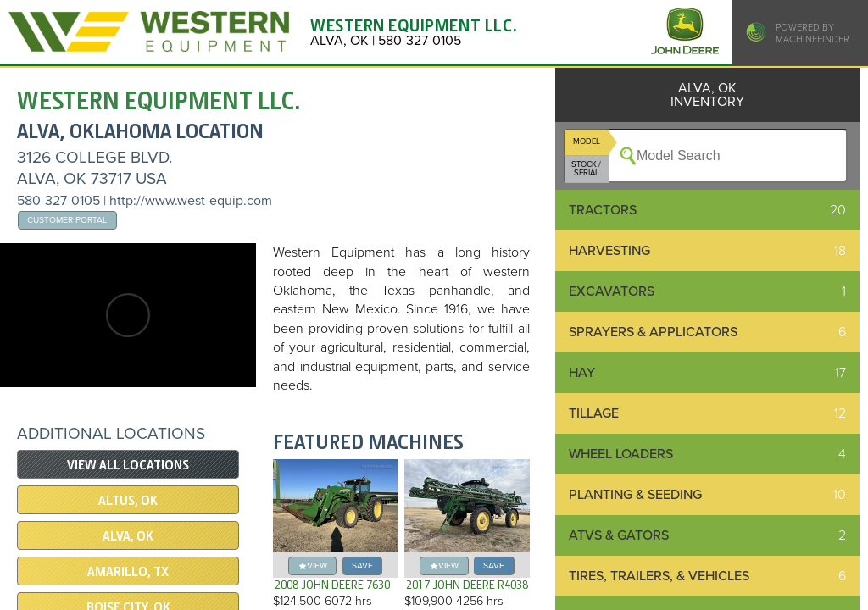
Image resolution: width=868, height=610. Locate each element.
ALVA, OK (128, 536)
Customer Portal (67, 220)
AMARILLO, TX (128, 572)
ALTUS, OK (128, 501)
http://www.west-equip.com (191, 201)
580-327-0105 (58, 201)
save (362, 566)
